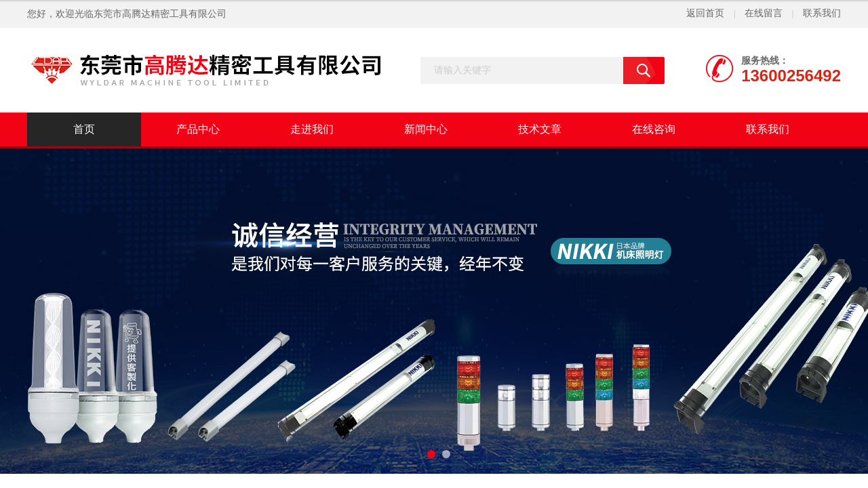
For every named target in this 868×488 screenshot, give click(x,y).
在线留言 (764, 13)
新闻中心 (426, 129)
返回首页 (705, 13)
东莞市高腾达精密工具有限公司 (160, 14)
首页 (84, 129)
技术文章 (540, 129)
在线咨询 (654, 129)
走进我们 (312, 129)
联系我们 (822, 13)
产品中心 (198, 129)
